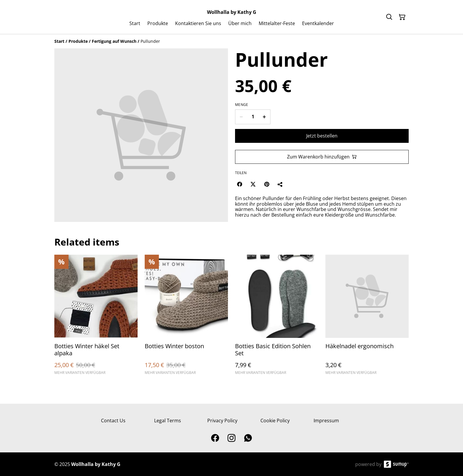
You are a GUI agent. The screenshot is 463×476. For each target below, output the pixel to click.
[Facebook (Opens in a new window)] (239, 184)
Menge (242, 105)
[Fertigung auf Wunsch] (114, 41)
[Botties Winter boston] (186, 317)
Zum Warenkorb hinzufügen (322, 157)
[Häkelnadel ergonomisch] (367, 317)
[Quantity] (253, 117)
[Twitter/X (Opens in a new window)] (253, 184)
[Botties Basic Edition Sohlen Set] (277, 317)
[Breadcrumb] (231, 41)
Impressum (326, 421)
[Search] (389, 17)
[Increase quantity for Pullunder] (264, 117)
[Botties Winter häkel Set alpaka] (96, 317)
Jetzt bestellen (322, 136)
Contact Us (113, 421)
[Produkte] (78, 41)
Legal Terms (168, 421)
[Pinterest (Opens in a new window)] (267, 184)
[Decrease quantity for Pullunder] (241, 117)
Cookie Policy (275, 421)
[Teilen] (280, 184)
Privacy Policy (222, 421)
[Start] (59, 41)
